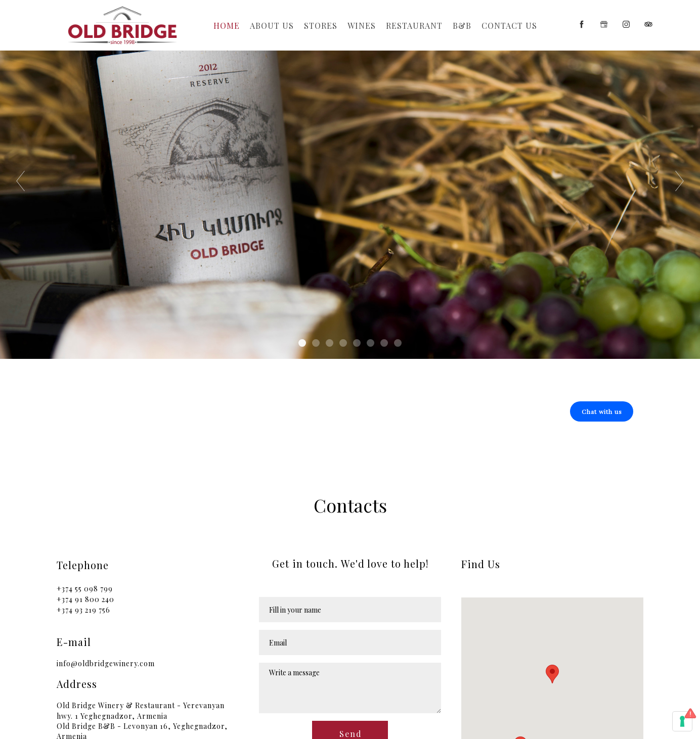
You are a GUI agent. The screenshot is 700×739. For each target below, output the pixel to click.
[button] (602, 411)
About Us (272, 26)
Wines (362, 26)
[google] (604, 24)
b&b (462, 26)
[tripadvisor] (648, 24)
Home (227, 26)
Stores (321, 26)
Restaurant (414, 26)
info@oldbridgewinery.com (106, 663)
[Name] (350, 610)
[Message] (350, 688)
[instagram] (626, 24)
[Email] (350, 642)
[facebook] (582, 24)
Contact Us (509, 26)
